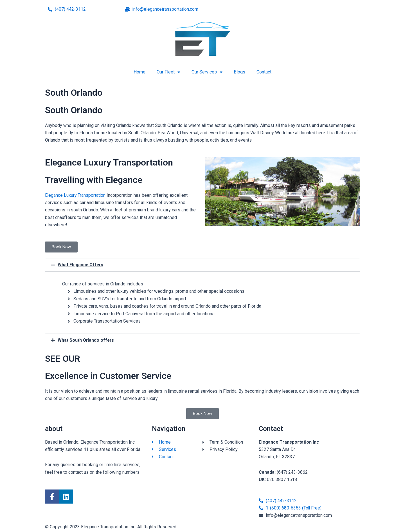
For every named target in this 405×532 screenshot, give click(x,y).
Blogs (239, 72)
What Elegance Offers (81, 265)
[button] (202, 265)
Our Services (207, 72)
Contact (264, 72)
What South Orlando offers (86, 340)
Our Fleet (168, 72)
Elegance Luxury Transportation (76, 195)
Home (139, 72)
